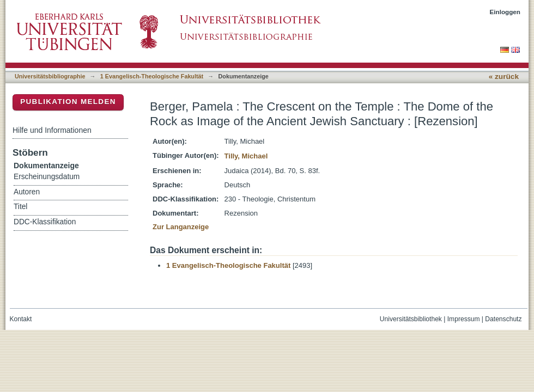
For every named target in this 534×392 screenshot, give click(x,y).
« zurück (504, 76)
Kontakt (21, 319)
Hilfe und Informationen (52, 130)
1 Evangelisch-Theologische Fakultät (152, 76)
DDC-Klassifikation (45, 222)
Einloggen (505, 12)
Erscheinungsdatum (47, 177)
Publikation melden (68, 102)
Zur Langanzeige (181, 227)
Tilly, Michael (246, 156)
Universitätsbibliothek (411, 319)
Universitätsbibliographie (50, 76)
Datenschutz (503, 319)
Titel (20, 207)
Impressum (464, 319)
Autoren (27, 192)
